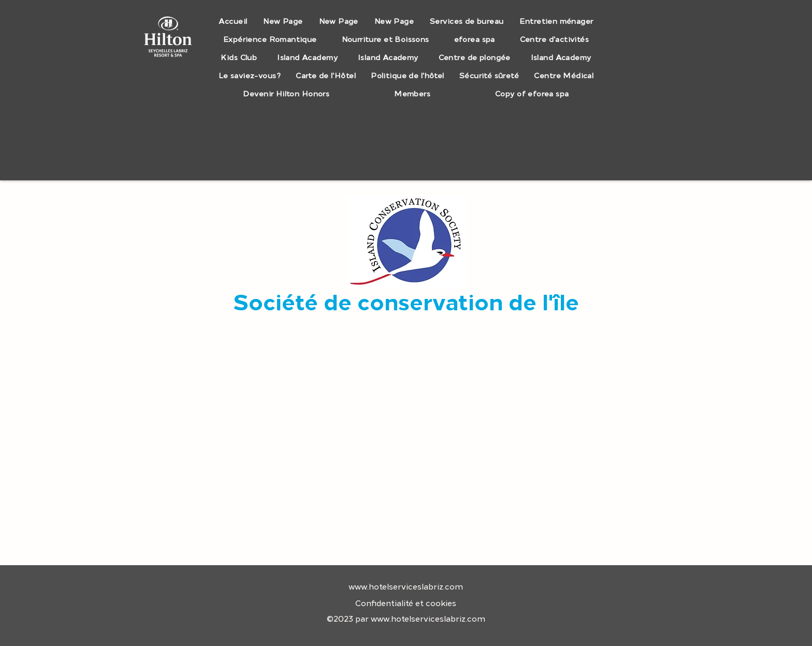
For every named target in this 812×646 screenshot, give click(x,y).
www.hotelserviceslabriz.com (406, 587)
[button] (467, 21)
